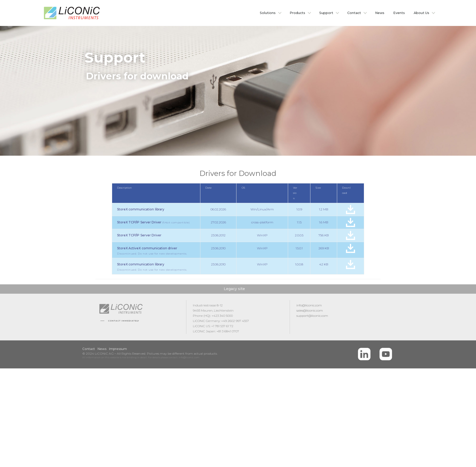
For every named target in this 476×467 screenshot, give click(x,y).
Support (326, 13)
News (380, 13)
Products (297, 13)
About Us (421, 13)
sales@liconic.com (310, 311)
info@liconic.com (309, 306)
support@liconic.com (312, 316)
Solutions (268, 13)
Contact (354, 13)
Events (399, 13)
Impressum (118, 349)
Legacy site (234, 289)
